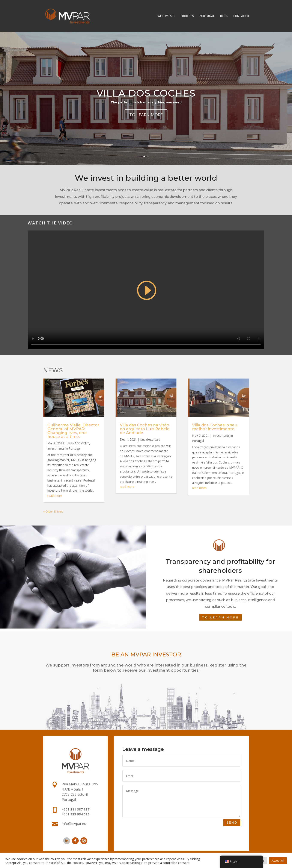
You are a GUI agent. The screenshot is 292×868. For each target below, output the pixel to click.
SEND (232, 823)
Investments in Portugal (64, 448)
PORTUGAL (207, 16)
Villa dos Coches (146, 93)
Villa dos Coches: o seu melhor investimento (215, 427)
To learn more (221, 617)
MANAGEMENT (78, 443)
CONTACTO (241, 16)
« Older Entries (53, 511)
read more (55, 496)
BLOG (224, 16)
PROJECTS (187, 16)
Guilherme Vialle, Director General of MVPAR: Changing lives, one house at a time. (73, 431)
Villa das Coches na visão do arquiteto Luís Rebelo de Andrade (145, 429)
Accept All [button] (278, 860)
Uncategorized (150, 439)
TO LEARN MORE (146, 115)
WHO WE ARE (166, 16)
